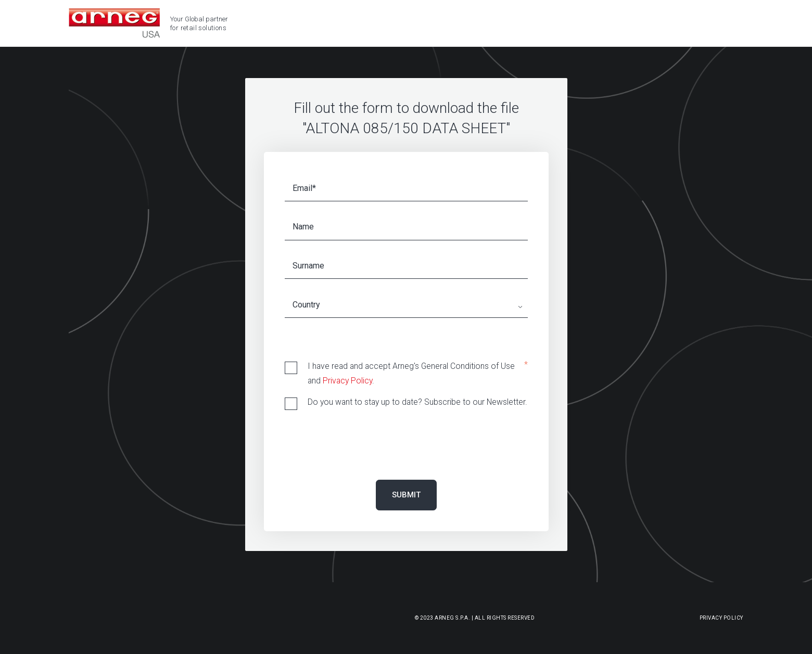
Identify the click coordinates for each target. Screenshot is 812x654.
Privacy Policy (347, 381)
